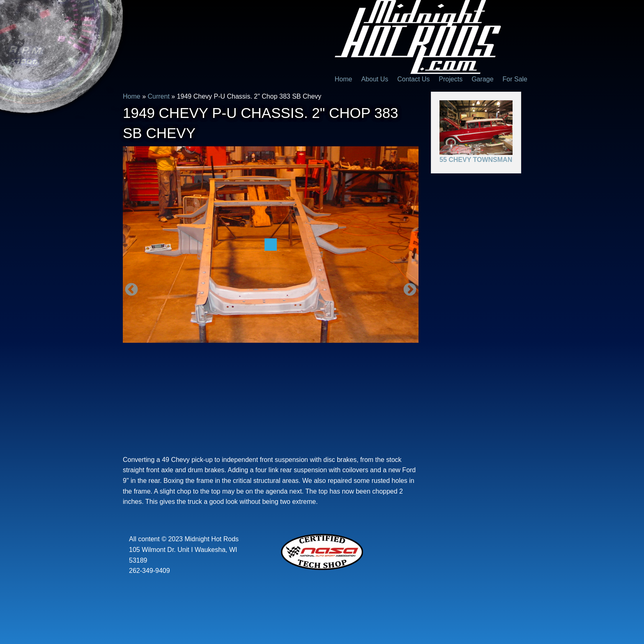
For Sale (515, 79)
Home (344, 79)
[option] (271, 245)
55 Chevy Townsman (476, 160)
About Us (375, 79)
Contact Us (413, 79)
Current (158, 96)
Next (410, 290)
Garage (482, 79)
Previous (131, 290)
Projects (451, 79)
